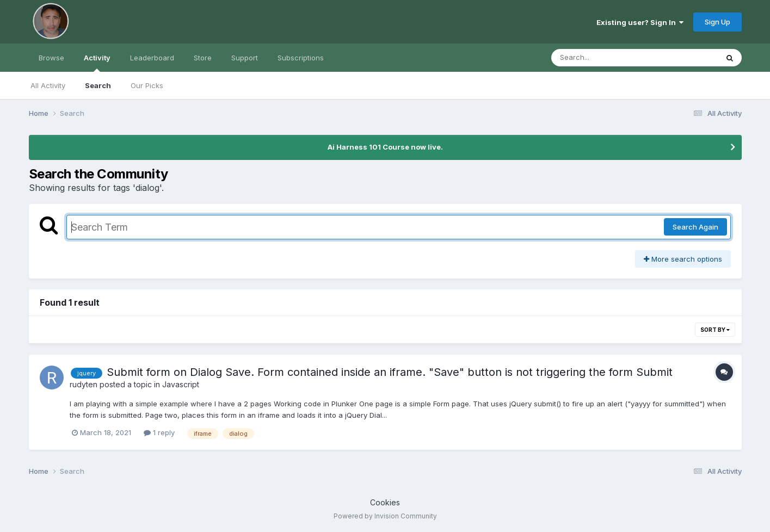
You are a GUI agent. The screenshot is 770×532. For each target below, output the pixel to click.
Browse (51, 58)
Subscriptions (301, 58)
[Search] (605, 58)
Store (203, 58)
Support (245, 58)
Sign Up (717, 22)
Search (98, 85)
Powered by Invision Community (385, 516)
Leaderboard (152, 58)
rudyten (84, 384)
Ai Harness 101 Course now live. (385, 147)
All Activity (48, 85)
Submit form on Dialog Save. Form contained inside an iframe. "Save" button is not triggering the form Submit (390, 372)
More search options (683, 259)
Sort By (715, 330)
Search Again (695, 227)
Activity (97, 63)
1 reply (159, 432)
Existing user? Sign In (640, 22)
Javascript (181, 384)
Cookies (385, 502)
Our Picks (147, 85)
